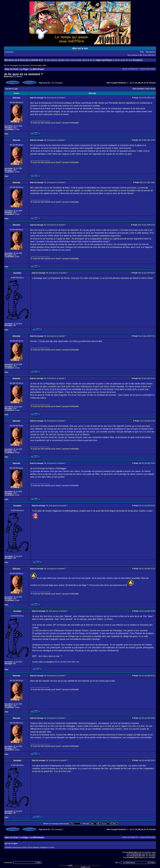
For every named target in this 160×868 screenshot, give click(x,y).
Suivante (152, 83)
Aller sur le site (80, 48)
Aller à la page (112, 83)
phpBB (70, 865)
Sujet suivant (150, 89)
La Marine (18, 76)
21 (145, 83)
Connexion (9, 52)
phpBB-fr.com (86, 867)
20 (142, 83)
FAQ (142, 52)
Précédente (122, 83)
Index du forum (11, 69)
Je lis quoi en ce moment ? (23, 74)
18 (136, 83)
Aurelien (50, 662)
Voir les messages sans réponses (17, 65)
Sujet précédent (138, 89)
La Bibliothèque (37, 69)
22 (147, 83)
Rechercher (151, 52)
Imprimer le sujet (12, 89)
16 (131, 83)
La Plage (24, 69)
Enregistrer (138, 60)
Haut (6, 134)
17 (133, 83)
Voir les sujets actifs (39, 65)
